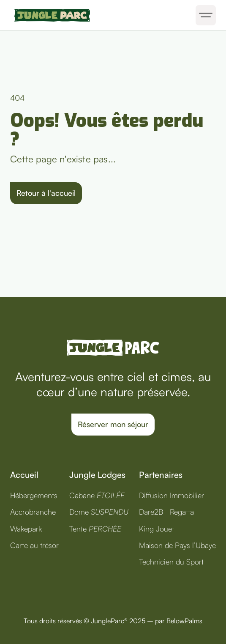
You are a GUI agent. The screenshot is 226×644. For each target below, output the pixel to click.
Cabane (97, 495)
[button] (206, 15)
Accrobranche (33, 512)
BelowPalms (184, 621)
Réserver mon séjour (113, 424)
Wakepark (26, 529)
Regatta (182, 512)
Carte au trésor (34, 545)
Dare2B (151, 512)
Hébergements (34, 495)
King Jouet (157, 529)
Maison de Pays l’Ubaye (177, 545)
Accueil (24, 475)
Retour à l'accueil (46, 193)
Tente (95, 529)
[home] (50, 15)
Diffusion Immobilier (172, 495)
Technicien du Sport (171, 562)
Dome (99, 512)
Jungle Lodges (97, 475)
